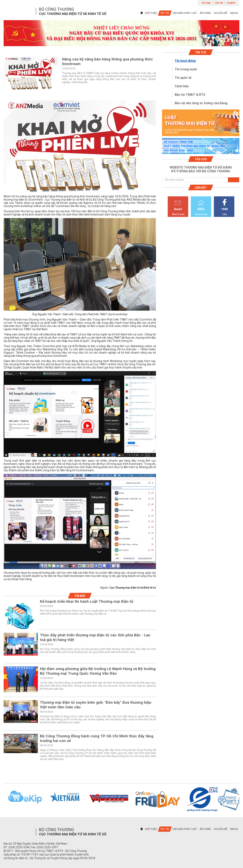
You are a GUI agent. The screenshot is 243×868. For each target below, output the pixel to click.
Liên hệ (219, 3)
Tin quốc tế (183, 78)
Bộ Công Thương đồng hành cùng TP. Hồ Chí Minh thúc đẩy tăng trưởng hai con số (97, 738)
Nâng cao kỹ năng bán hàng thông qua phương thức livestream (107, 61)
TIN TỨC (165, 13)
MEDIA (234, 13)
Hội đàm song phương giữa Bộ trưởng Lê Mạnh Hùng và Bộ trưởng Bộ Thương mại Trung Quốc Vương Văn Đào (98, 671)
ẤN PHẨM (205, 13)
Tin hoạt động (185, 61)
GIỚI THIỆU (151, 13)
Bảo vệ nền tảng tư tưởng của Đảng (201, 103)
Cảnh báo (182, 86)
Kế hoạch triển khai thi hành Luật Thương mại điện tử (87, 601)
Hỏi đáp (206, 3)
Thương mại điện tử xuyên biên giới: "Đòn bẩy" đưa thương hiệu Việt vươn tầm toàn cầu (96, 705)
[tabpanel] (121, 33)
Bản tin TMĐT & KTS (190, 95)
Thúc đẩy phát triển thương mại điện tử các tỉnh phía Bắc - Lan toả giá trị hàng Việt (95, 637)
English (231, 3)
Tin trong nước (186, 69)
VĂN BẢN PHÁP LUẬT (185, 13)
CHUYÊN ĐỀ (220, 13)
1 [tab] (121, 43)
